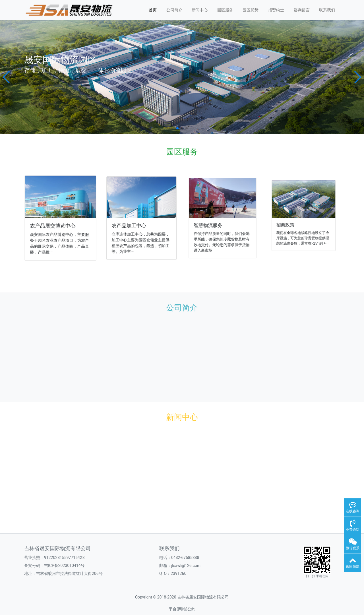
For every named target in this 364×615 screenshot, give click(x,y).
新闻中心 (200, 10)
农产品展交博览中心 (53, 225)
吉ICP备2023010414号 (64, 566)
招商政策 (289, 224)
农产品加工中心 (130, 225)
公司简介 (174, 10)
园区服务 (225, 10)
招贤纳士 (276, 10)
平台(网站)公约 (182, 609)
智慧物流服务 (210, 224)
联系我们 (327, 10)
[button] (7, 77)
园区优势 (251, 10)
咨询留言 (302, 10)
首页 (153, 10)
